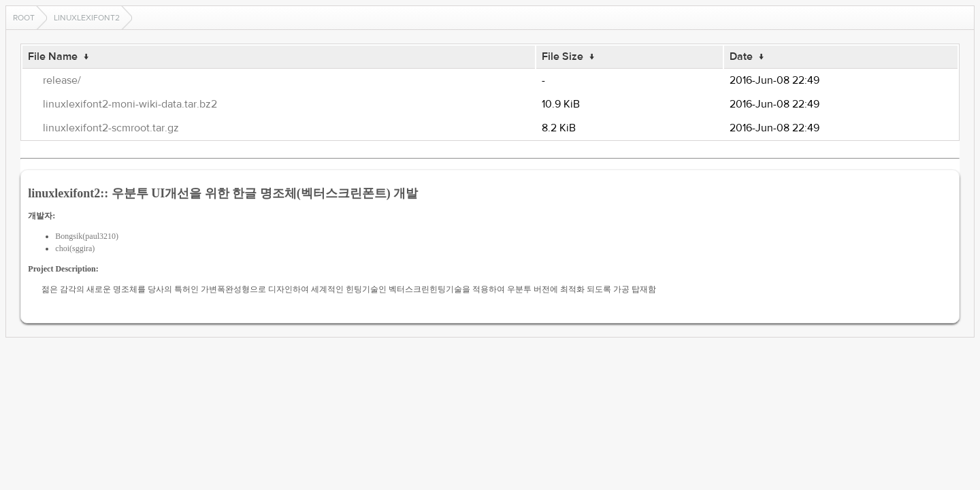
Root (24, 18)
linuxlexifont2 (87, 18)
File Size (562, 56)
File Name (53, 56)
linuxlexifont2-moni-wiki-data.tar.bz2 (130, 104)
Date (741, 56)
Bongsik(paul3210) (87, 236)
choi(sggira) (75, 248)
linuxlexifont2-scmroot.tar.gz (111, 128)
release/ (62, 80)
